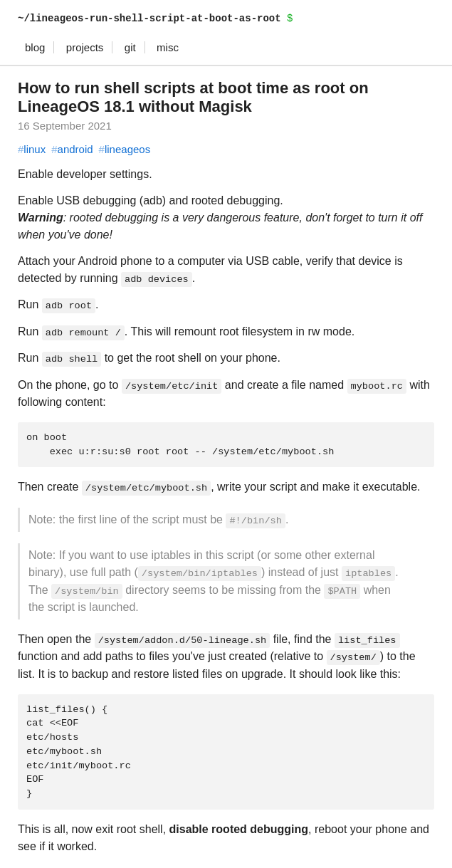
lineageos (125, 149)
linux (32, 149)
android (72, 149)
